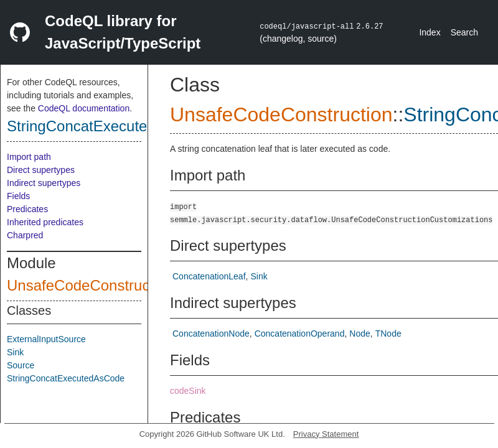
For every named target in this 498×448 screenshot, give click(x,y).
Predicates (27, 209)
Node (359, 334)
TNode (388, 334)
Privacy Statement (326, 434)
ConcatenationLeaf (209, 276)
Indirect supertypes (44, 183)
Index (430, 32)
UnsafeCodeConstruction (90, 285)
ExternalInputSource (46, 339)
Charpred (25, 235)
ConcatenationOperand (300, 334)
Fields (18, 196)
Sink (15, 352)
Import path (29, 157)
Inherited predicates (45, 222)
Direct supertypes (41, 170)
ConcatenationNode (211, 334)
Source (21, 365)
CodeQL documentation (84, 108)
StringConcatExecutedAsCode (108, 126)
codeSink (188, 391)
